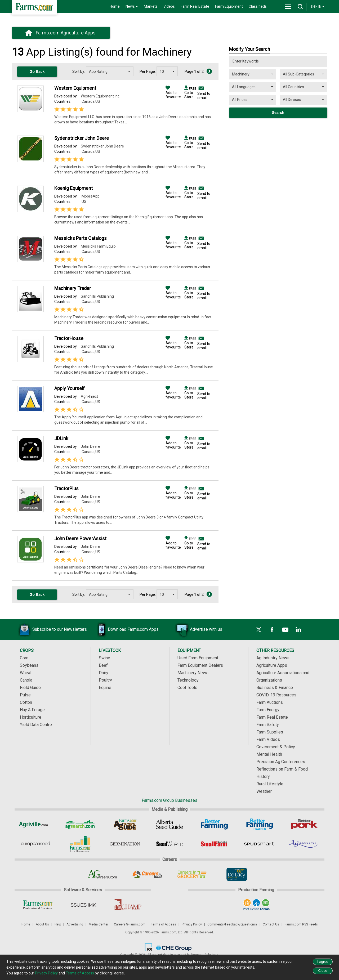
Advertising (75, 924)
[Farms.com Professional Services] (38, 905)
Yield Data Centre (36, 725)
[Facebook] (272, 630)
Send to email (204, 96)
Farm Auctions (270, 702)
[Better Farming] (214, 824)
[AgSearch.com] (80, 824)
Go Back (37, 71)
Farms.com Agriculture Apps (66, 33)
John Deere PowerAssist (80, 538)
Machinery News (193, 673)
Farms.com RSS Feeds (301, 924)
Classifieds (258, 6)
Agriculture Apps (272, 665)
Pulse (25, 695)
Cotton (26, 702)
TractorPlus (66, 488)
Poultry (105, 680)
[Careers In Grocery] (192, 874)
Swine (104, 658)
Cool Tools (187, 688)
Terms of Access (164, 924)
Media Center (99, 924)
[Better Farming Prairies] (259, 824)
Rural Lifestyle (270, 784)
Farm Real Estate (195, 6)
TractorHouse (69, 338)
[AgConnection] (304, 844)
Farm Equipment (229, 6)
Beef (103, 665)
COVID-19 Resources (276, 695)
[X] (259, 630)
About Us (42, 924)
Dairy (104, 673)
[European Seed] (35, 844)
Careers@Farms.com (130, 924)
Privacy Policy (192, 924)
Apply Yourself (70, 388)
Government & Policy (276, 747)
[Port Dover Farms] (256, 905)
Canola (26, 680)
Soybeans (29, 665)
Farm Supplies (270, 732)
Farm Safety (268, 725)
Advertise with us (198, 630)
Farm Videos (268, 739)
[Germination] (125, 844)
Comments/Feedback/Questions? (232, 924)
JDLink (61, 438)
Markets (151, 6)
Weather (264, 791)
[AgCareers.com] (102, 874)
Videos (169, 6)
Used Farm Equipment (198, 658)
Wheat (26, 673)
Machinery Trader (73, 288)
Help (58, 924)
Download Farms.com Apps (125, 630)
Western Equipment (75, 88)
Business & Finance (275, 688)
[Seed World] (170, 844)
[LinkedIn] (298, 630)
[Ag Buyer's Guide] (125, 824)
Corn (24, 658)
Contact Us (271, 924)
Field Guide (30, 688)
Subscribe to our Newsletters (52, 630)
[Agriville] (35, 824)
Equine (105, 688)
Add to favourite (173, 93)
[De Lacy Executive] (237, 874)
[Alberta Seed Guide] (170, 824)
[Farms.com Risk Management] (80, 844)
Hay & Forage (32, 710)
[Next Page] (209, 71)
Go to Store (190, 93)
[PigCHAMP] (128, 905)
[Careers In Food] (147, 874)
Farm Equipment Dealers (200, 665)
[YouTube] (285, 630)
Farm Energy (268, 710)
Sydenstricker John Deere (82, 138)
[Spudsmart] (259, 844)
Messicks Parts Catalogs (81, 238)
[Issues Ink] (83, 905)
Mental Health (269, 754)
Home (115, 6)
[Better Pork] (304, 824)
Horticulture (31, 717)
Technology (188, 680)
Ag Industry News (273, 658)
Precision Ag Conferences (281, 762)
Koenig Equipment (73, 188)
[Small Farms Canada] (214, 844)
